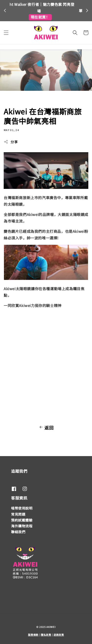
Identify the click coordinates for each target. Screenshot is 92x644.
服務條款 (33, 635)
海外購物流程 (22, 526)
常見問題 (18, 514)
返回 (46, 428)
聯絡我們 (18, 532)
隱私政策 (46, 635)
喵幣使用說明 (22, 508)
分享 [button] (11, 142)
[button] (6, 33)
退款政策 (59, 635)
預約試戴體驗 (22, 520)
